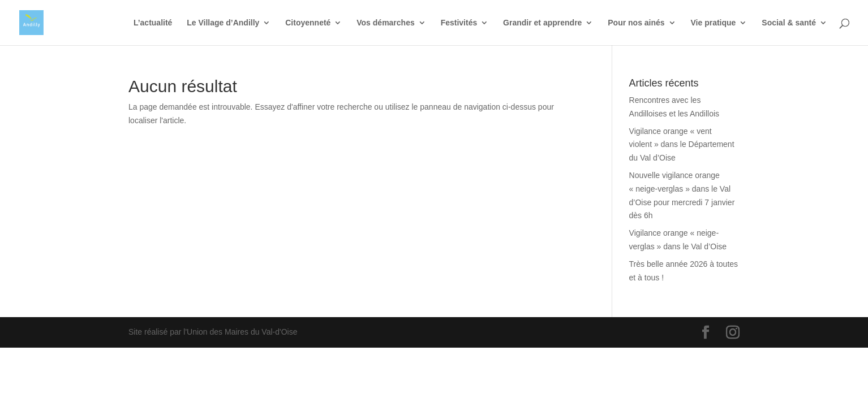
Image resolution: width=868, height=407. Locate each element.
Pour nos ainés (636, 23)
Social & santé (789, 23)
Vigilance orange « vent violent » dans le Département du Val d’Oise (682, 145)
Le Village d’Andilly (223, 23)
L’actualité (153, 23)
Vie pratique (714, 23)
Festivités (459, 23)
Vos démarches (385, 23)
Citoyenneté (308, 23)
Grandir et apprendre (542, 23)
